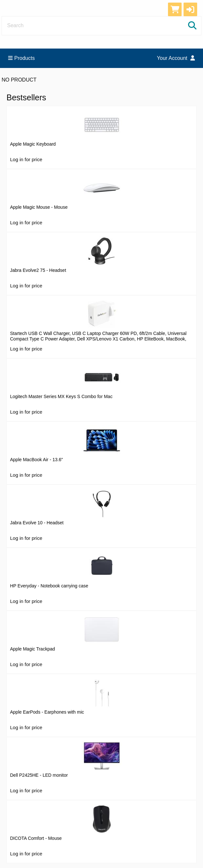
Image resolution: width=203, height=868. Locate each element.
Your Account (176, 58)
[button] (190, 9)
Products (21, 58)
